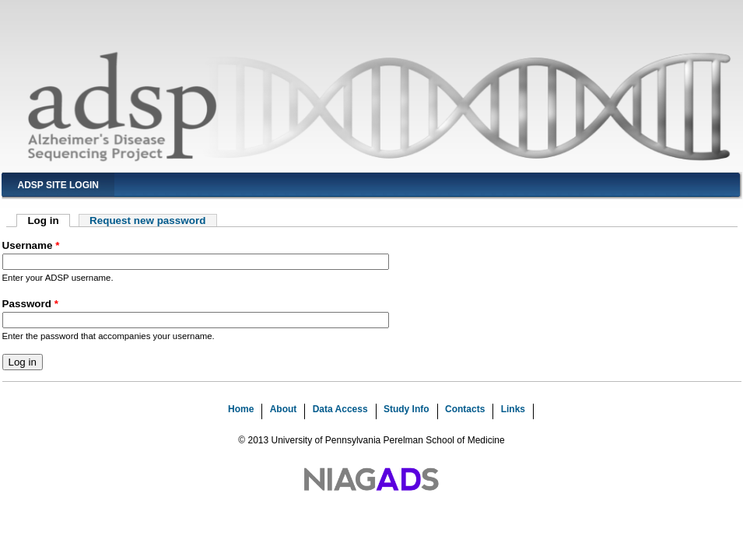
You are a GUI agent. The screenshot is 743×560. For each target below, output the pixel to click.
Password (30, 304)
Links (513, 409)
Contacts (465, 409)
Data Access (340, 409)
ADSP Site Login (58, 185)
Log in (49, 220)
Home (241, 409)
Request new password (147, 220)
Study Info (407, 409)
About (284, 409)
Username (31, 245)
